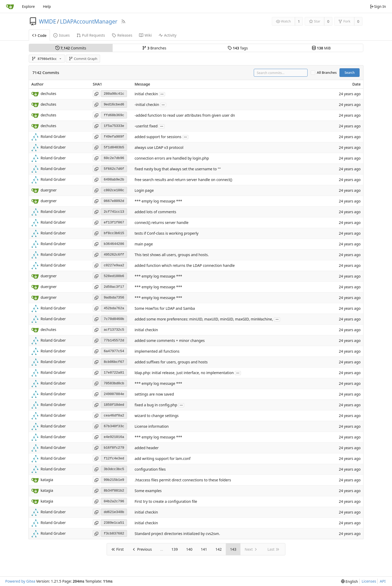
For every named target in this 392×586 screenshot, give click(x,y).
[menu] (350, 581)
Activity (168, 35)
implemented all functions (157, 351)
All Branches (327, 73)
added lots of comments (155, 212)
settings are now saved (154, 394)
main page (144, 244)
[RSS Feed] (123, 21)
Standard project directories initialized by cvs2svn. (177, 534)
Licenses (369, 581)
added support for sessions (158, 137)
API (383, 581)
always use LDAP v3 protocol (159, 148)
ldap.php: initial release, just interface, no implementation (184, 373)
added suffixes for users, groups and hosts (171, 362)
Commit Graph (83, 59)
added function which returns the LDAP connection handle (185, 266)
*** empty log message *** (158, 201)
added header (147, 448)
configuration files (150, 469)
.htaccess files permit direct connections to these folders (183, 480)
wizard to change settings (157, 416)
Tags (238, 48)
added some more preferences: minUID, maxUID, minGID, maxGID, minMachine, (204, 319)
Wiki (145, 35)
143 (233, 549)
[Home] (10, 7)
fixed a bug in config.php (156, 405)
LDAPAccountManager (89, 21)
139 (175, 549)
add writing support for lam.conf (163, 459)
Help (47, 6)
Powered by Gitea (20, 581)
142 (218, 549)
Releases (122, 35)
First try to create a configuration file (166, 502)
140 (189, 549)
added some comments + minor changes (170, 341)
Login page (144, 191)
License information (152, 427)
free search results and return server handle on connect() (183, 180)
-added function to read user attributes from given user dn (185, 115)
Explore (28, 6)
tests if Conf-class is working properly (166, 233)
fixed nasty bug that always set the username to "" (178, 169)
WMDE (48, 21)
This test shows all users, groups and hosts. (172, 255)
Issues (61, 35)
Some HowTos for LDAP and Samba (165, 309)
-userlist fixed (146, 126)
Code (39, 35)
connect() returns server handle (162, 223)
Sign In (378, 6)
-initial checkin (147, 105)
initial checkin (146, 94)
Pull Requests (91, 35)
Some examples (148, 491)
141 (204, 549)
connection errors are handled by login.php (172, 158)
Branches (154, 48)
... (162, 94)
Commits (71, 48)
